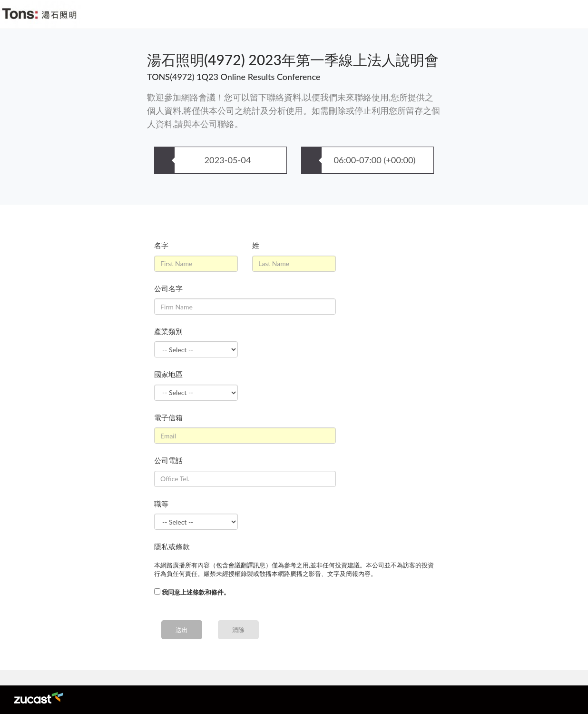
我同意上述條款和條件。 (196, 592)
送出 (182, 630)
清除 (238, 630)
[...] (157, 591)
